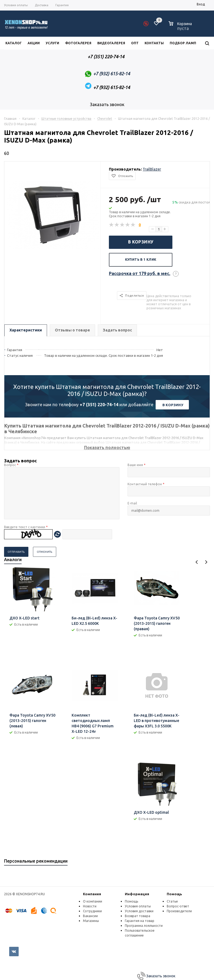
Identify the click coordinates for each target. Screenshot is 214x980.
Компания (92, 894)
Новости (90, 906)
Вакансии (90, 916)
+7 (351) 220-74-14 (99, 405)
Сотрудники (92, 911)
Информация (137, 894)
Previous (197, 562)
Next (206, 562)
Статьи (172, 901)
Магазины (91, 921)
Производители (179, 911)
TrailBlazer (152, 169)
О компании (93, 901)
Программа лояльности (144, 926)
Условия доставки (139, 911)
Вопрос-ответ (178, 906)
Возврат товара (138, 916)
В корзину (141, 242)
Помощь (174, 894)
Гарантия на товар (140, 921)
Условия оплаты (138, 906)
